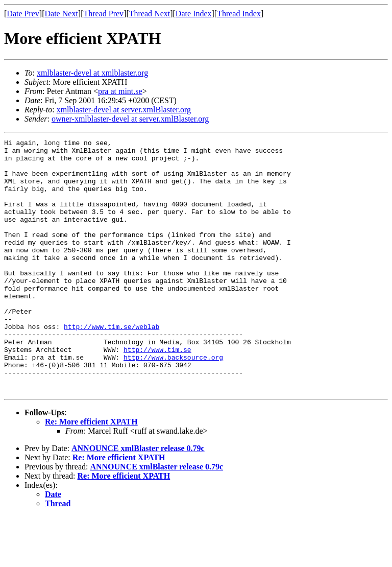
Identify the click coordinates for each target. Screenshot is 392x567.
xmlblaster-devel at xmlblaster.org (92, 73)
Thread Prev (103, 14)
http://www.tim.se (157, 392)
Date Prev (23, 14)
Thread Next (150, 14)
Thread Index (239, 14)
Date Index (194, 14)
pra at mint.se (120, 91)
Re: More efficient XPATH (91, 472)
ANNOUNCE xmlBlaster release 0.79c (138, 499)
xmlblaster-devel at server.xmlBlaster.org (124, 110)
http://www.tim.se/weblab (112, 365)
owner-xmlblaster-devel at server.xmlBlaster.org (130, 119)
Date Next (62, 14)
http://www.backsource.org (173, 401)
